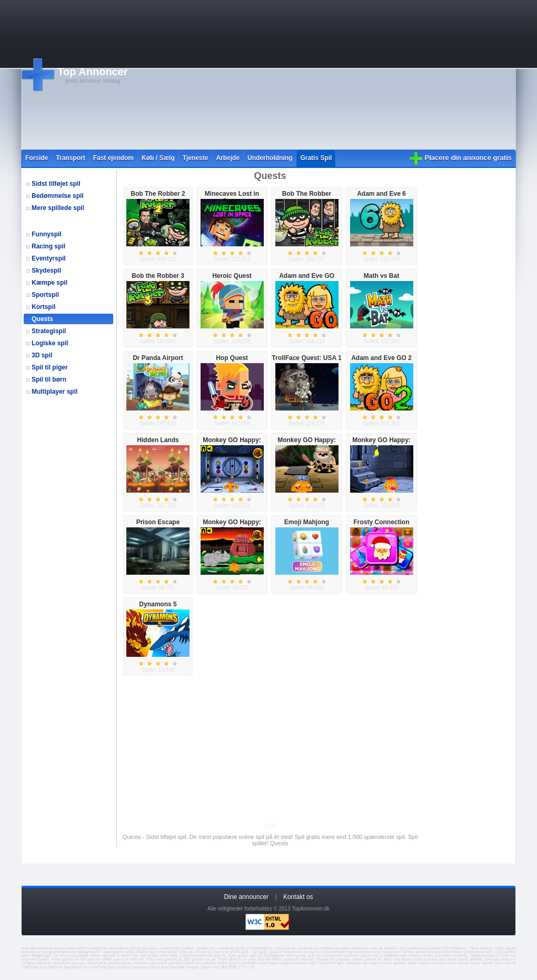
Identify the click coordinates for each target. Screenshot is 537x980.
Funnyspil (47, 234)
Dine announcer (246, 897)
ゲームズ (246, 967)
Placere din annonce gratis (468, 158)
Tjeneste (196, 158)
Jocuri (510, 963)
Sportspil (45, 295)
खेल (224, 967)
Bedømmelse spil (58, 196)
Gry (87, 967)
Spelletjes (73, 967)
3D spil (42, 355)
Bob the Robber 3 (158, 276)
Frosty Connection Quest (381, 526)
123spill (259, 952)
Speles (123, 967)
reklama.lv (360, 948)
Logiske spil (50, 343)
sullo (25, 948)
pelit (264, 963)
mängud (353, 963)
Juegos (193, 967)
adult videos (419, 963)
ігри (366, 963)
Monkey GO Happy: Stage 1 (232, 444)
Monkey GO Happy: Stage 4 (307, 444)
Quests (42, 319)
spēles (188, 948)
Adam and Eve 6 (381, 194)
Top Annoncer (92, 72)
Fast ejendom (113, 158)
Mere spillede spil (58, 208)
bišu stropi (168, 952)
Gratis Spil (316, 158)
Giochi (154, 967)
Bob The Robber (307, 194)
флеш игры (469, 963)
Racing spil (48, 246)
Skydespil (46, 271)
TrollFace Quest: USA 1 (306, 358)
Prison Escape (158, 522)
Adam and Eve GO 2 (381, 358)
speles (60, 948)
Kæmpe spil (49, 283)
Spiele (487, 963)
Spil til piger (50, 367)
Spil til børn (49, 379)
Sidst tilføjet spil (56, 184)
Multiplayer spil (54, 392)
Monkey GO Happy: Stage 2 (381, 444)
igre (340, 963)
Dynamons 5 (158, 604)
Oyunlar (177, 967)
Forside (37, 158)
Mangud (108, 967)
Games (439, 963)
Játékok (55, 967)
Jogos (206, 967)
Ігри (165, 967)
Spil (43, 967)
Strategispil (49, 331)
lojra (313, 963)
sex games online (212, 963)
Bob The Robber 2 (158, 194)
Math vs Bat (381, 276)
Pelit (95, 967)
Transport (70, 158)
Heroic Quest (232, 276)
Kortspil (43, 307)
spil (47, 956)
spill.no (276, 952)
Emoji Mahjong (307, 522)
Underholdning (270, 158)
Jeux (499, 963)
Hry (216, 967)
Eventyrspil (49, 258)
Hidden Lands (158, 440)
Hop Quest (232, 358)
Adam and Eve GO (307, 276)
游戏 (232, 967)
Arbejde (228, 158)
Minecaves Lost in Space (232, 197)
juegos (287, 963)
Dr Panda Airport (158, 358)
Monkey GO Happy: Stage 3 (232, 526)
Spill (25, 967)
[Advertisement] (297, 75)
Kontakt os (298, 897)
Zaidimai (139, 967)
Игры (451, 963)
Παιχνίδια (327, 963)
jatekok (301, 963)
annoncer (391, 952)
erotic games (394, 963)
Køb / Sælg (158, 158)
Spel (34, 967)
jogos (274, 963)
